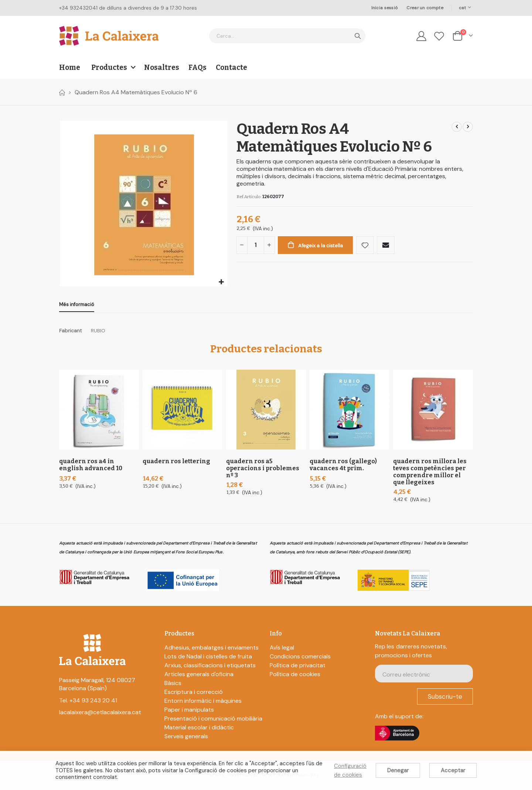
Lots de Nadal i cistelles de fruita (208, 658)
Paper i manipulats (189, 711)
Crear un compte (425, 8)
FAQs (197, 67)
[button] (221, 282)
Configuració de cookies (350, 770)
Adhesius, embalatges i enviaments (212, 649)
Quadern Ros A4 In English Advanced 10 (91, 466)
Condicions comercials (300, 658)
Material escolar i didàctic (199, 729)
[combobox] (287, 36)
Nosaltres (162, 67)
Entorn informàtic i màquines (203, 702)
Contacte (231, 67)
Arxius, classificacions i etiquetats (210, 667)
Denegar (398, 770)
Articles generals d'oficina (199, 676)
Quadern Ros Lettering (176, 462)
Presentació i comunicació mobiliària (213, 720)
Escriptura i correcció (194, 693)
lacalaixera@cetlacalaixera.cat (100, 714)
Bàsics (173, 684)
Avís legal (282, 649)
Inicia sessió (385, 8)
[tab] (77, 305)
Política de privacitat (298, 667)
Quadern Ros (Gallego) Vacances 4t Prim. (343, 466)
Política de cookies (295, 676)
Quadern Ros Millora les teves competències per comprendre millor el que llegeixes (430, 473)
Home (62, 92)
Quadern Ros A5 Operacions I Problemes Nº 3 (263, 469)
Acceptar (453, 770)
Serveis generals (186, 738)
